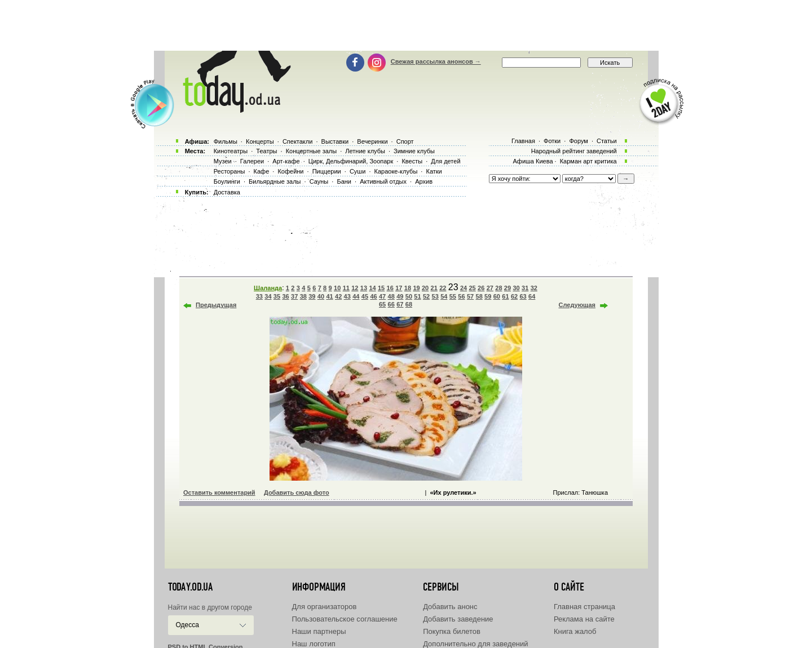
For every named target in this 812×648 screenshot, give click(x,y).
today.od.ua (190, 587)
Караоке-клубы (396, 171)
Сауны (319, 181)
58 (479, 296)
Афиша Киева (533, 161)
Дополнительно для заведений (475, 644)
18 (408, 288)
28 (498, 288)
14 (372, 288)
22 (443, 288)
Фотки (552, 141)
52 (426, 296)
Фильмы (226, 141)
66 (391, 304)
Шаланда (268, 288)
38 (303, 296)
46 (373, 296)
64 (532, 296)
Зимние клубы (414, 151)
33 (259, 296)
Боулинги (227, 181)
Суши (358, 171)
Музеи (223, 161)
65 (382, 304)
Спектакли (298, 141)
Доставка (227, 192)
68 (409, 304)
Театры (266, 151)
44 (356, 296)
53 (435, 296)
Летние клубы (365, 151)
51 (417, 296)
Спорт (405, 141)
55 (453, 296)
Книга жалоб (575, 631)
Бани (344, 181)
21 (434, 288)
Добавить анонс (450, 607)
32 (534, 288)
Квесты (412, 161)
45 (365, 296)
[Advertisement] (406, 25)
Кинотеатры (231, 151)
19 (416, 288)
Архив (424, 181)
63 (523, 296)
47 (382, 296)
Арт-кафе (286, 161)
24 (464, 288)
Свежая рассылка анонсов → (436, 61)
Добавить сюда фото (297, 492)
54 (444, 296)
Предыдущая (216, 305)
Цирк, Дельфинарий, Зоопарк (351, 161)
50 (409, 296)
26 (481, 288)
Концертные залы (311, 151)
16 (390, 288)
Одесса (187, 625)
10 (337, 288)
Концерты (260, 141)
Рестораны (230, 171)
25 (472, 288)
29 (507, 288)
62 (514, 296)
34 (268, 296)
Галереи (252, 161)
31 (525, 288)
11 (346, 288)
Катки (434, 171)
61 (505, 296)
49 (400, 296)
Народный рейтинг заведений (574, 151)
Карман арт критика (588, 161)
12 (355, 288)
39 (312, 296)
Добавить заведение (458, 619)
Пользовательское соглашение (345, 619)
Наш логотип (314, 644)
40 (321, 296)
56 (461, 296)
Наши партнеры (319, 631)
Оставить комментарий (219, 492)
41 (329, 296)
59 (488, 296)
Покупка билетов (452, 631)
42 (338, 296)
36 (285, 296)
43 (347, 296)
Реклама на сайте (584, 619)
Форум (578, 141)
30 (516, 288)
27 (490, 288)
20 (425, 288)
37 (294, 296)
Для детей (445, 161)
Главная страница (584, 607)
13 (364, 288)
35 (277, 296)
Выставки (335, 141)
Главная (523, 141)
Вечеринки (372, 141)
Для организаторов (325, 607)
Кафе (262, 171)
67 (400, 304)
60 (497, 296)
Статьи (607, 141)
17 (399, 288)
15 (381, 288)
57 (470, 296)
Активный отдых (383, 181)
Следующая (577, 305)
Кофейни (290, 171)
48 (391, 296)
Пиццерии (327, 171)
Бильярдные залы (275, 181)
